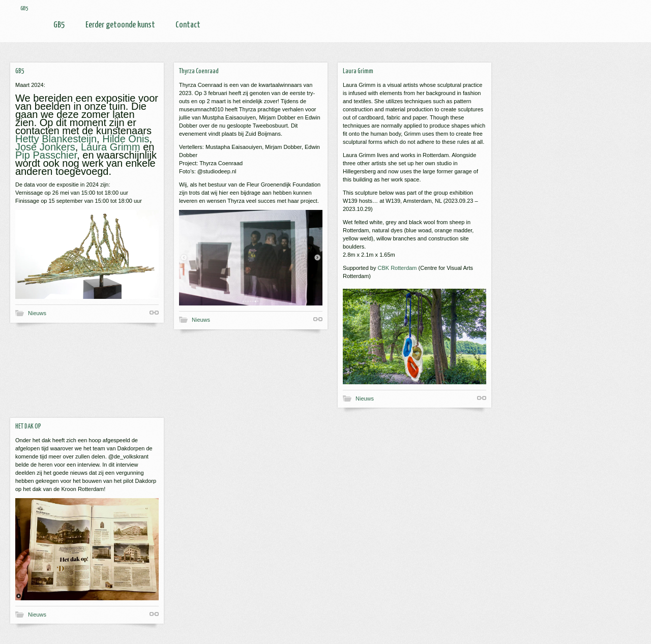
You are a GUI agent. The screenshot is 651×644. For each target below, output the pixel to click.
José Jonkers (45, 147)
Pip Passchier (46, 155)
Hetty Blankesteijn (56, 139)
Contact (188, 25)
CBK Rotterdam (397, 268)
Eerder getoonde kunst (120, 25)
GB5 (59, 25)
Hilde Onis (126, 139)
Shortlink (154, 313)
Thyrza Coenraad (199, 71)
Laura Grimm (111, 147)
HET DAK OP (28, 427)
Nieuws (37, 313)
